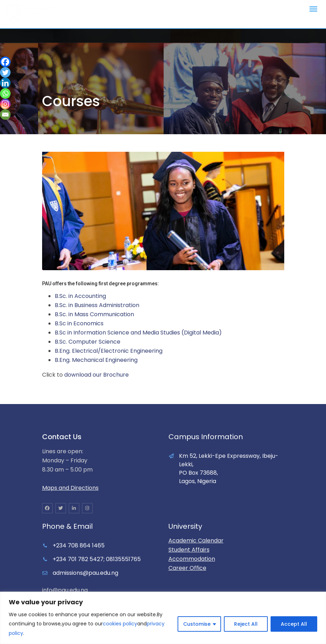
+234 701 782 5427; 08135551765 (97, 559)
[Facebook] (5, 62)
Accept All (294, 624)
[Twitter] (5, 72)
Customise (197, 624)
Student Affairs (189, 550)
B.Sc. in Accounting (80, 296)
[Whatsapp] (5, 93)
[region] (163, 618)
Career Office (187, 568)
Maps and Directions (70, 488)
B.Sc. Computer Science (88, 342)
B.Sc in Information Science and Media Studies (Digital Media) (138, 333)
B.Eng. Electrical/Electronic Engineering (109, 351)
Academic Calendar (196, 541)
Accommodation (192, 559)
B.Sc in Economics (79, 323)
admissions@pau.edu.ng (85, 573)
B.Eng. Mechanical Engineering (96, 360)
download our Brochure (97, 375)
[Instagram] (5, 104)
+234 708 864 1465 (79, 545)
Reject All (246, 624)
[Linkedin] (5, 83)
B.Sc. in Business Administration (97, 305)
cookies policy (120, 624)
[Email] (5, 115)
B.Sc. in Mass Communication (94, 314)
